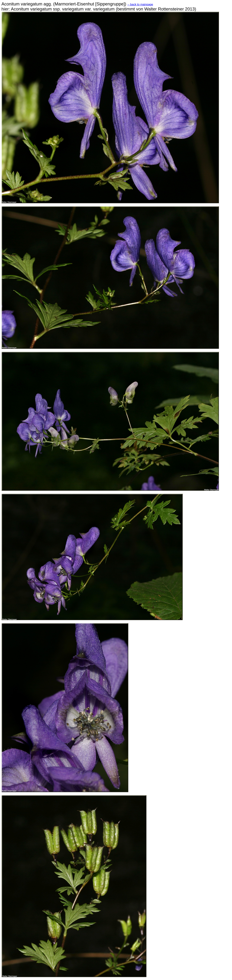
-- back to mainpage (140, 4)
